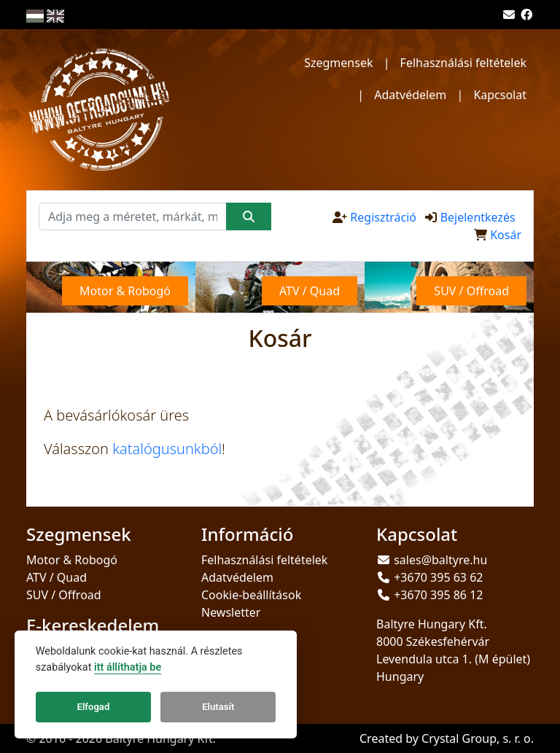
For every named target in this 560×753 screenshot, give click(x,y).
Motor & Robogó (72, 560)
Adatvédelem (410, 95)
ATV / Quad (57, 577)
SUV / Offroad (64, 595)
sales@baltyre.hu (440, 560)
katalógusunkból (167, 449)
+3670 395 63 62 (438, 577)
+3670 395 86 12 (438, 595)
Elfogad (94, 707)
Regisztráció (383, 217)
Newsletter (231, 612)
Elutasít (218, 707)
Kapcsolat (500, 95)
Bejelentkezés (478, 217)
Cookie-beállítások (251, 595)
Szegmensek (338, 63)
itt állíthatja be (128, 667)
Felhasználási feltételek (463, 63)
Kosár (506, 235)
